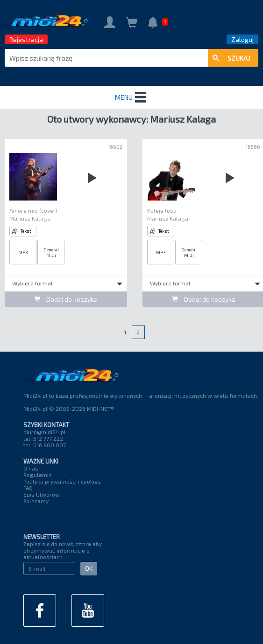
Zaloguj (242, 39)
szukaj (231, 58)
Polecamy (36, 501)
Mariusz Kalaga (30, 218)
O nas (31, 468)
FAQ (28, 488)
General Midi (51, 252)
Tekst (21, 231)
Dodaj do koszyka (66, 299)
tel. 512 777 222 (43, 438)
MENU (132, 97)
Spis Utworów (42, 494)
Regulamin (38, 475)
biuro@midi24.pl (45, 432)
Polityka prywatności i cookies (62, 481)
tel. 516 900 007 (45, 445)
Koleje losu (162, 210)
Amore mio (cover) (33, 210)
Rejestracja (26, 39)
